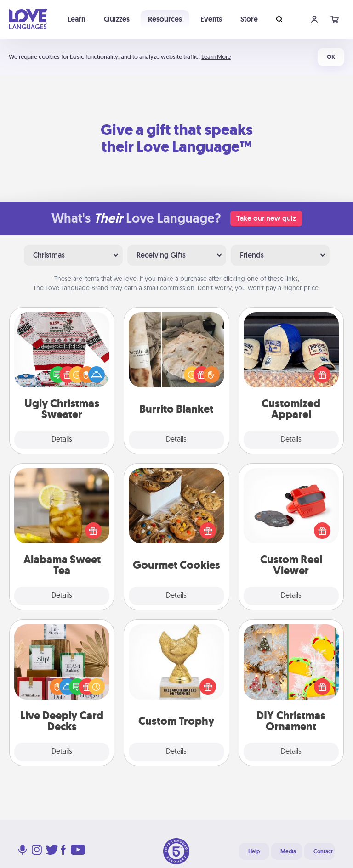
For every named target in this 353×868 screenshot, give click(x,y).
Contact (323, 851)
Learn (77, 19)
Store (249, 19)
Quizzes (117, 19)
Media (288, 851)
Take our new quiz (266, 218)
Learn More (216, 57)
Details (62, 440)
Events (211, 19)
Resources (165, 19)
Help (254, 851)
